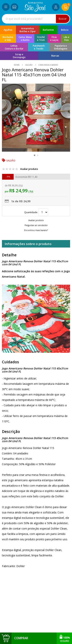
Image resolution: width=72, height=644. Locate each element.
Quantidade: (36, 212)
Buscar (63, 19)
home (17, 65)
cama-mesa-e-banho (48, 65)
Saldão (29, 65)
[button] (35, 155)
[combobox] (36, 19)
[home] (35, 10)
